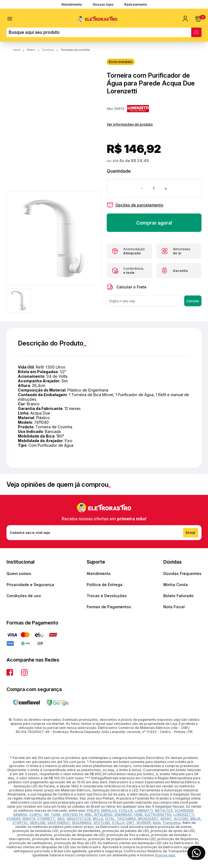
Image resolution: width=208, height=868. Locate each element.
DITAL (110, 819)
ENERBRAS (123, 815)
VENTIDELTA (73, 815)
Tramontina (172, 823)
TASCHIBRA (126, 819)
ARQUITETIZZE (79, 819)
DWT (131, 823)
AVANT (166, 819)
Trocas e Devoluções (107, 596)
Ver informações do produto (130, 124)
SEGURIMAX (82, 823)
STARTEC (20, 823)
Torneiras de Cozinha (75, 50)
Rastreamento (136, 4)
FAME (138, 815)
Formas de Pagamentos (109, 607)
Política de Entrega (105, 585)
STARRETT (46, 819)
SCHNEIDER (184, 811)
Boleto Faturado (178, 596)
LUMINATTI (144, 811)
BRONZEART (148, 819)
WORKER (144, 823)
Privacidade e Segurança (30, 585)
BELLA (98, 819)
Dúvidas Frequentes (182, 573)
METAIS (31, 50)
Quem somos (19, 573)
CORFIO (35, 815)
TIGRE (56, 815)
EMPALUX (109, 811)
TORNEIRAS (48, 50)
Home (17, 50)
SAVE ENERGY (59, 823)
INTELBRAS (103, 815)
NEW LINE (38, 823)
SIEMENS (20, 815)
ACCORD (181, 819)
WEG (61, 819)
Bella (157, 823)
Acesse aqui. (165, 855)
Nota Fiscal (174, 607)
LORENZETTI (184, 815)
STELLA (118, 823)
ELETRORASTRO (158, 815)
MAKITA (29, 819)
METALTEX (164, 811)
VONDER (14, 819)
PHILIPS (93, 811)
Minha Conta (175, 585)
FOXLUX (126, 811)
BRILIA (195, 819)
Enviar (191, 533)
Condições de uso (24, 596)
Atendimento (72, 4)
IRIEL (89, 815)
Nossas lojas (103, 4)
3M (46, 815)
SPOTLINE (102, 823)
